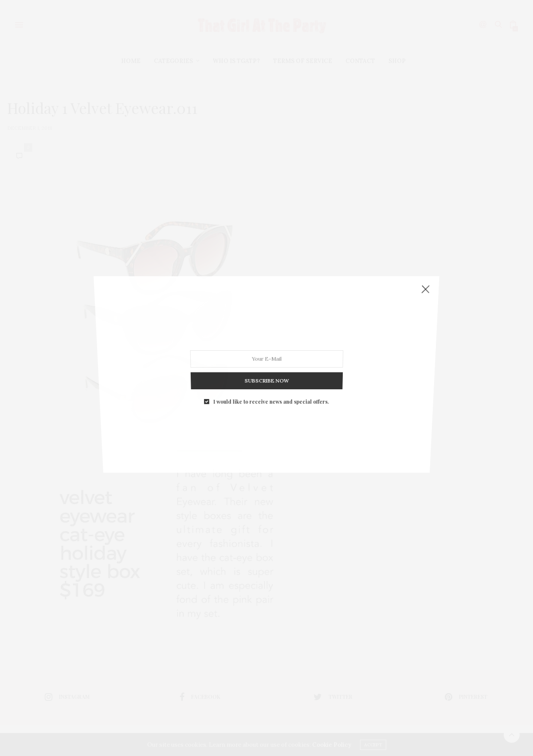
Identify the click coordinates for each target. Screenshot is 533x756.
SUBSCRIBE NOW (266, 372)
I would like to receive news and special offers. (271, 390)
